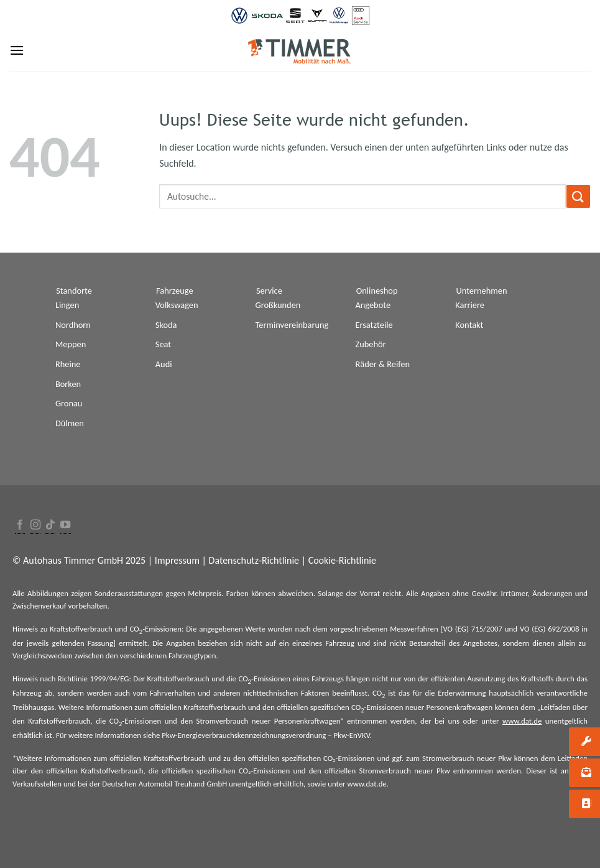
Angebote (373, 305)
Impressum (177, 560)
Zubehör (370, 344)
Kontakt (469, 325)
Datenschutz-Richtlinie (254, 560)
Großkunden (278, 305)
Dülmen (70, 423)
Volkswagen (177, 305)
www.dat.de (522, 721)
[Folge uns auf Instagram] (35, 525)
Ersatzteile (374, 325)
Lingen (67, 305)
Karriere (470, 305)
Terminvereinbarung (292, 325)
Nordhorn (73, 325)
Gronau (69, 403)
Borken (68, 384)
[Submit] (578, 196)
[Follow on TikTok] (50, 525)
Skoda (166, 325)
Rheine (68, 364)
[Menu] (17, 50)
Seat (163, 344)
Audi (164, 364)
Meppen (71, 344)
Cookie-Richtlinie (342, 560)
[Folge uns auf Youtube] (65, 525)
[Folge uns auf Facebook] (20, 525)
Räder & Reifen (382, 364)
